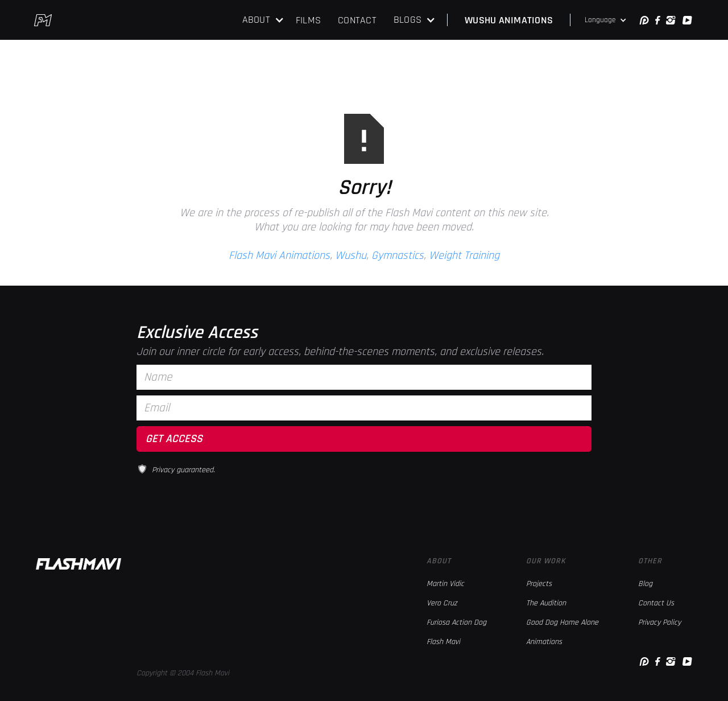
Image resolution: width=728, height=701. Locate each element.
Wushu (351, 255)
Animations (544, 642)
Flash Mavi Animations (279, 255)
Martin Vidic (445, 584)
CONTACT (357, 20)
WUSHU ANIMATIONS (509, 20)
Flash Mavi (443, 642)
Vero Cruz (442, 603)
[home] (43, 20)
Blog (645, 584)
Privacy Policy (659, 622)
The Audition (546, 603)
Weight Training (464, 255)
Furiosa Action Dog (456, 622)
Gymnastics (398, 255)
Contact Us (656, 603)
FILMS (308, 20)
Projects (539, 584)
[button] (263, 20)
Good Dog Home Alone (562, 622)
